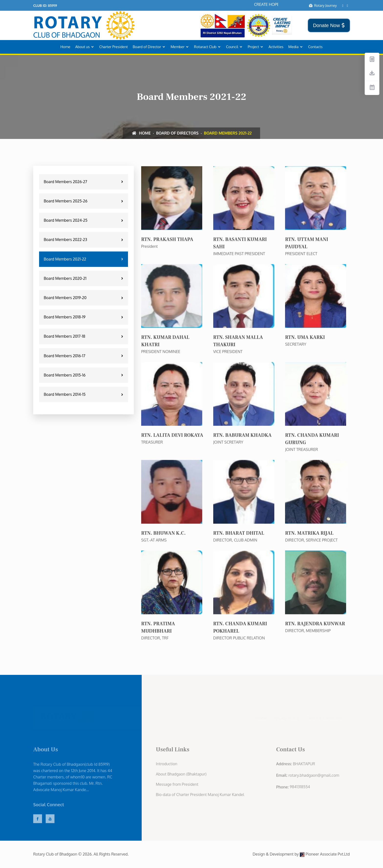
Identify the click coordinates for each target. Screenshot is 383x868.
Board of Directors (177, 133)
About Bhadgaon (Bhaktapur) (181, 777)
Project (253, 47)
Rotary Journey (323, 5)
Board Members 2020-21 (84, 278)
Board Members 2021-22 (84, 259)
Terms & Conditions (324, 718)
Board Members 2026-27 (84, 182)
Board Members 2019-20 (84, 298)
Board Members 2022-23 (84, 240)
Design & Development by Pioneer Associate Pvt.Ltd (301, 854)
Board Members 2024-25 (84, 220)
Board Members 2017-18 (84, 336)
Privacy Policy (287, 718)
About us (82, 47)
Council (232, 47)
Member (177, 47)
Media (293, 47)
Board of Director (147, 47)
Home (65, 47)
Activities (276, 47)
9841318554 (300, 789)
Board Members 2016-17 (84, 356)
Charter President (113, 47)
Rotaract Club (205, 47)
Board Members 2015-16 (84, 375)
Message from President (177, 787)
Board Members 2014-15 (84, 394)
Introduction (167, 766)
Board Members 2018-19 (84, 317)
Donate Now (329, 25)
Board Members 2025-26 (84, 201)
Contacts (315, 47)
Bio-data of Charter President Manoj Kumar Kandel (200, 797)
